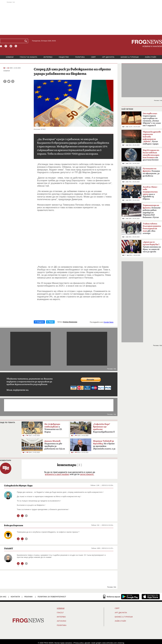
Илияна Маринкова (70, 322)
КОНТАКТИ (15, 597)
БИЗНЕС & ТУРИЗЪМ (130, 57)
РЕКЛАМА (28, 597)
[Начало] (1, 46)
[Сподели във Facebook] (5, 81)
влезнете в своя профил (57, 474)
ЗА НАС (3, 597)
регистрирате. (87, 474)
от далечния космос (151, 155)
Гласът (60, 613)
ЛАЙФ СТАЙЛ (150, 57)
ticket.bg (121, 643)
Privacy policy (79, 643)
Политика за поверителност (52, 597)
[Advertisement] (81, 18)
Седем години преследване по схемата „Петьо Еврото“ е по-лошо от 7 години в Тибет (152, 120)
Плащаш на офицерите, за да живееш (151, 172)
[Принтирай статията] (13, 81)
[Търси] (26, 41)
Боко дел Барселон (14, 525)
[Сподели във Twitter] (9, 81)
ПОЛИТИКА (80, 57)
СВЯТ (93, 57)
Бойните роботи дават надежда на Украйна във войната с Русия (152, 211)
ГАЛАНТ (9, 548)
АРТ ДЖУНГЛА (108, 57)
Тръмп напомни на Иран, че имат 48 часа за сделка (152, 247)
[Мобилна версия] (112, 597)
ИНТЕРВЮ (48, 57)
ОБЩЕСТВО (64, 57)
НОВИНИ (10, 57)
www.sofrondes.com (110, 643)
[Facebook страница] (6, 46)
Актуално (61, 621)
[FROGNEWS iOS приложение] (151, 597)
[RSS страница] (16, 46)
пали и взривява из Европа (150, 193)
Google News (109, 322)
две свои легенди (152, 228)
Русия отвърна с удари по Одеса (152, 139)
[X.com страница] (11, 46)
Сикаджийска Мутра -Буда (18, 485)
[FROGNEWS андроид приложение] (130, 597)
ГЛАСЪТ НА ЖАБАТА (28, 57)
